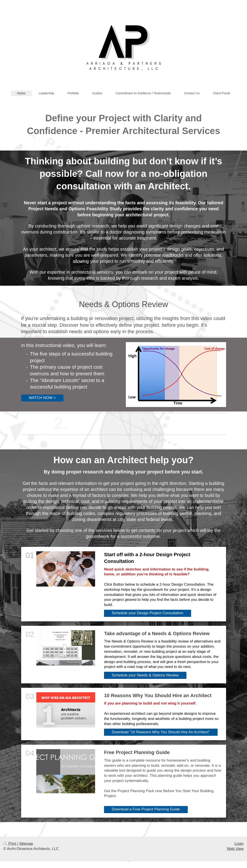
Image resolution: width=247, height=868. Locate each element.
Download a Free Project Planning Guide (146, 809)
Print (10, 844)
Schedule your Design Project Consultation (148, 613)
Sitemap (26, 844)
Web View (235, 849)
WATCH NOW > (42, 398)
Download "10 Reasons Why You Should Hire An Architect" (161, 732)
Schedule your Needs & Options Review (145, 675)
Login (239, 844)
